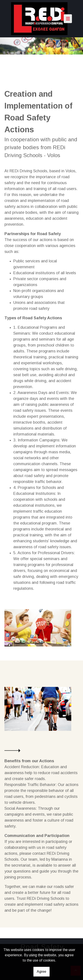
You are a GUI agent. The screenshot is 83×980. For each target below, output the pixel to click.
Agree (41, 972)
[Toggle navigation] (68, 19)
